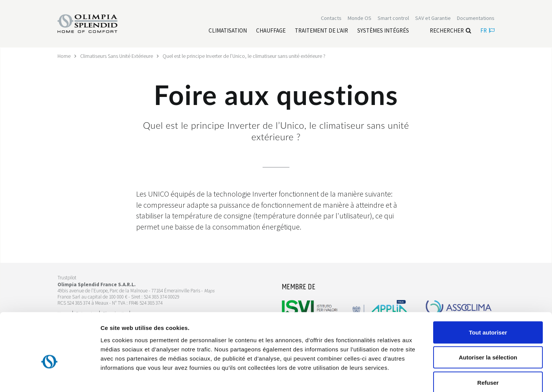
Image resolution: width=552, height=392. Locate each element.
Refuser (488, 342)
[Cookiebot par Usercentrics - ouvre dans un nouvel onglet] (50, 377)
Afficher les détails (422, 377)
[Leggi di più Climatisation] (228, 31)
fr (487, 31)
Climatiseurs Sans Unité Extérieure (117, 56)
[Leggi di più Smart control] (393, 18)
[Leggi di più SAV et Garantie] (433, 18)
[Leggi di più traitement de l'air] (321, 31)
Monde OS (360, 18)
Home (64, 56)
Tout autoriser (488, 291)
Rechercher (450, 31)
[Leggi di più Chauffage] (271, 31)
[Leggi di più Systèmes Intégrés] (383, 31)
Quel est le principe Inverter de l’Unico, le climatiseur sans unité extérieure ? (245, 56)
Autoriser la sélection (488, 317)
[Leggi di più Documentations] (476, 18)
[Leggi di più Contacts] (331, 18)
